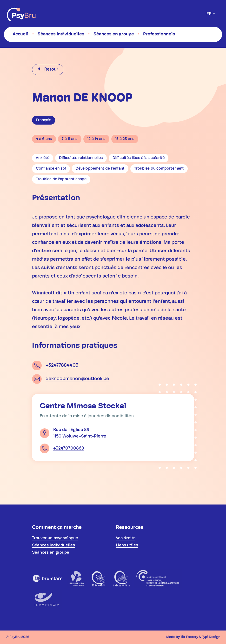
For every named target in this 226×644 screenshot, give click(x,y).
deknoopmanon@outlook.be (77, 379)
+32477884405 (62, 365)
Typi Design (211, 637)
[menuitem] (21, 34)
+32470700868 (69, 448)
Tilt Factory (189, 637)
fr (209, 14)
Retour (51, 70)
